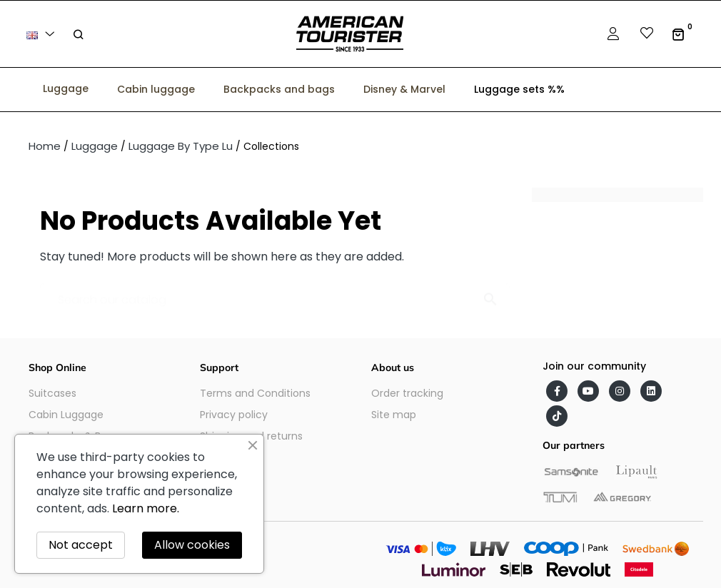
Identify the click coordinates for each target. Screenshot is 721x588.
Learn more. (146, 508)
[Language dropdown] (43, 34)
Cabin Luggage (66, 415)
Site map (394, 415)
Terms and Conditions (255, 393)
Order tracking (407, 393)
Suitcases (52, 393)
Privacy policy (234, 415)
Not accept (81, 545)
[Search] (275, 293)
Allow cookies (192, 545)
